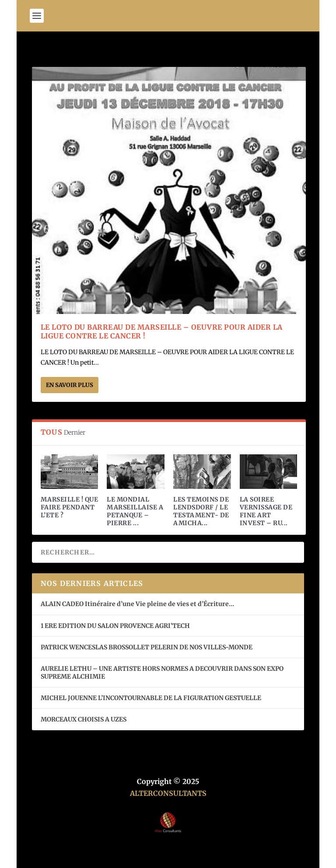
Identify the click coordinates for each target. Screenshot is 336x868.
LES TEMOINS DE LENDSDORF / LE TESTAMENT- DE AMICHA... (201, 511)
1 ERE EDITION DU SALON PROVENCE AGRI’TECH (115, 626)
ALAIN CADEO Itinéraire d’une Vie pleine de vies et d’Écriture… (138, 604)
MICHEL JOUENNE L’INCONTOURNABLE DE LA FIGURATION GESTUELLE (151, 698)
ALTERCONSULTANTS (168, 793)
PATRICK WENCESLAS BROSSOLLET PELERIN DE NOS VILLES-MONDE (147, 647)
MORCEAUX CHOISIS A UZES (84, 719)
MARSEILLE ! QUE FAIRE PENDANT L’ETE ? (70, 507)
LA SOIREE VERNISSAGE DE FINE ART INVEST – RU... (266, 511)
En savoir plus (70, 385)
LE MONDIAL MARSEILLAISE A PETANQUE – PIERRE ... (135, 511)
